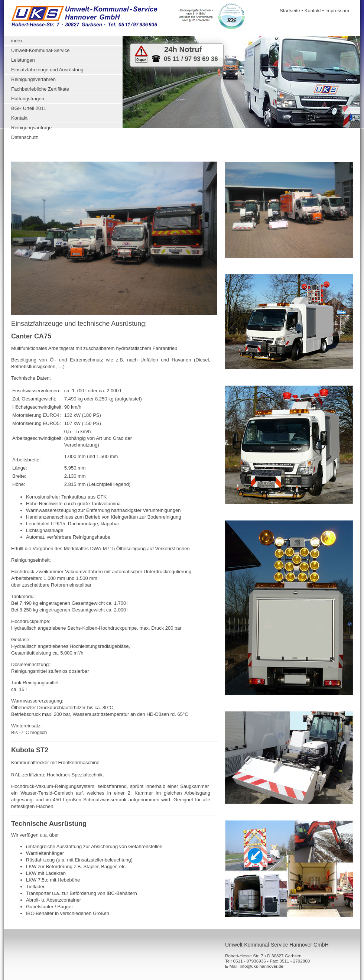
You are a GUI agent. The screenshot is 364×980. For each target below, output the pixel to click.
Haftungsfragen (28, 99)
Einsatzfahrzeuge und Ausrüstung (47, 70)
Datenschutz (25, 137)
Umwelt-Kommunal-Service (40, 50)
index (17, 41)
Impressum (337, 11)
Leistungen (23, 60)
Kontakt (313, 11)
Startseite (290, 11)
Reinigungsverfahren (33, 79)
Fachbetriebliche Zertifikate (40, 89)
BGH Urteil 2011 (29, 108)
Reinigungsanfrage (31, 128)
